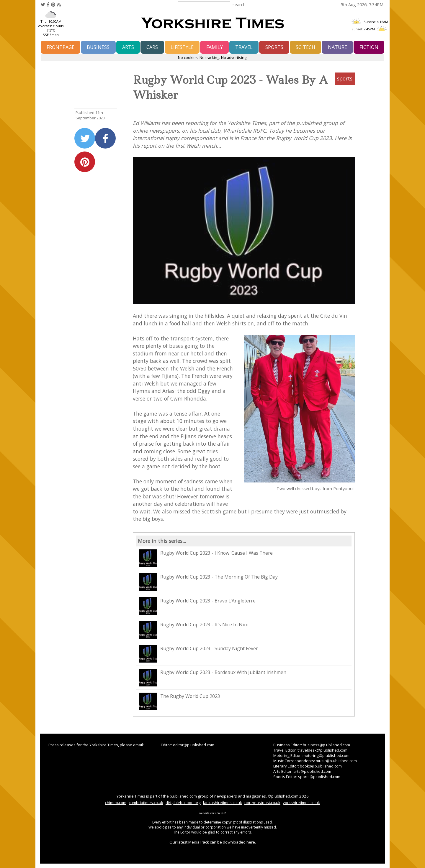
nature (337, 47)
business (98, 47)
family (215, 47)
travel (244, 47)
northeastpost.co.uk (262, 803)
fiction (369, 47)
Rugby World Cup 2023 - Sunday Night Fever (198, 654)
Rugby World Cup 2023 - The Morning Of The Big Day (208, 582)
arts (128, 47)
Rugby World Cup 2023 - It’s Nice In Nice (194, 630)
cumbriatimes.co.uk (146, 803)
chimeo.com (116, 803)
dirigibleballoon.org (183, 803)
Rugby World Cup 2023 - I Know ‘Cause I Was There (206, 558)
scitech (305, 47)
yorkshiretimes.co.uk (301, 803)
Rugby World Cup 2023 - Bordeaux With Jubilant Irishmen (213, 678)
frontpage (61, 47)
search (239, 4)
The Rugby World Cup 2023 (180, 701)
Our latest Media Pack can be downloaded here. (213, 842)
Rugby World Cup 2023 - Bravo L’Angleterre (197, 606)
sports (274, 47)
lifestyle (182, 47)
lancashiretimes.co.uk (223, 803)
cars (152, 47)
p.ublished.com (285, 796)
